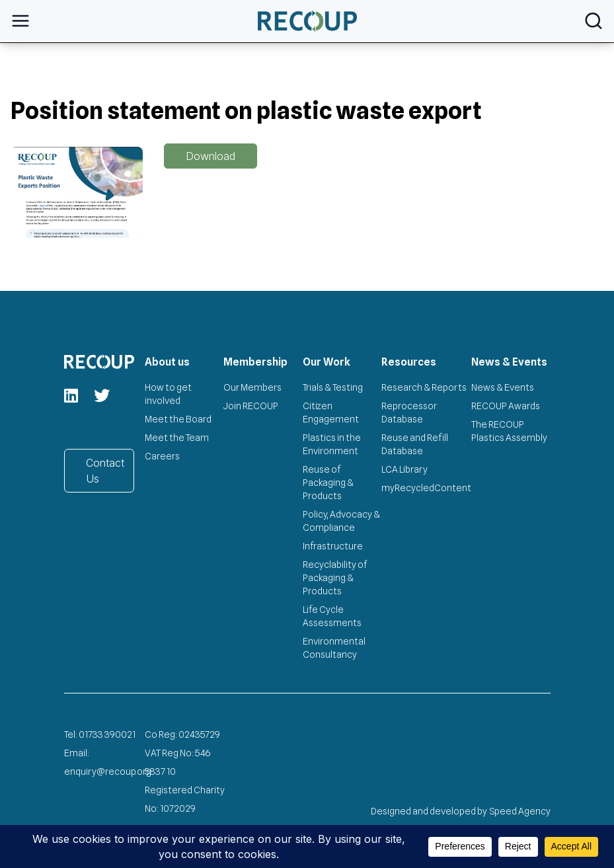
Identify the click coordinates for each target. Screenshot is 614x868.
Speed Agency (520, 811)
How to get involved (168, 394)
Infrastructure (333, 546)
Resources (409, 362)
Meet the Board (178, 419)
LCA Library (404, 469)
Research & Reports (424, 387)
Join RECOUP (251, 406)
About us (167, 362)
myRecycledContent (426, 488)
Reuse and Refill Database (415, 444)
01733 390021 (107, 734)
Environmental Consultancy (334, 648)
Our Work (326, 362)
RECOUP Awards (506, 406)
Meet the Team (177, 438)
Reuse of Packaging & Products (328, 483)
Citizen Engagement (331, 413)
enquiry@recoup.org (108, 771)
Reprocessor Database (409, 413)
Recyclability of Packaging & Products (335, 578)
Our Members (252, 387)
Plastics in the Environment (332, 444)
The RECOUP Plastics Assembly (509, 431)
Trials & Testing (333, 387)
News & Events (509, 362)
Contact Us (105, 471)
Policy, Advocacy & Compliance (341, 521)
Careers (162, 456)
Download (211, 156)
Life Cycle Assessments (332, 616)
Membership (255, 362)
